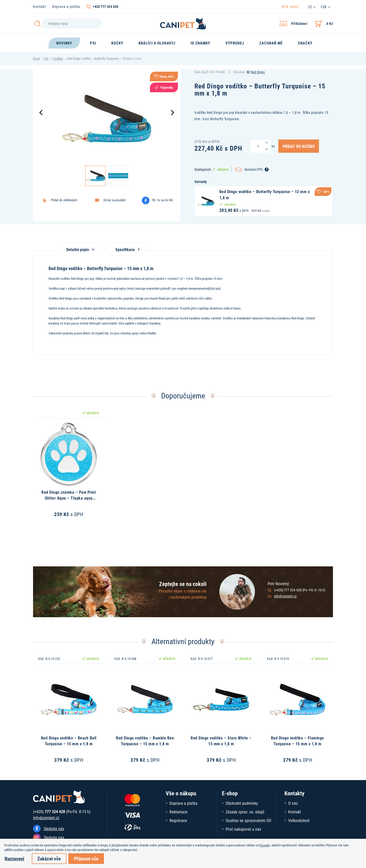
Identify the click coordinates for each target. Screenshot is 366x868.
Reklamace (179, 812)
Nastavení (14, 858)
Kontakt (39, 6)
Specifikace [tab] (127, 249)
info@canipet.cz (285, 596)
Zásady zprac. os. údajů (245, 812)
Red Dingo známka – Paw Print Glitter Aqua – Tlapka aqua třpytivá (69, 498)
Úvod (36, 58)
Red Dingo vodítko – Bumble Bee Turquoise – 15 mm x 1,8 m (145, 741)
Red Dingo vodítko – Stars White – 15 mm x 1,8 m (221, 741)
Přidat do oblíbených (64, 200)
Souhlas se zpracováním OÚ (248, 820)
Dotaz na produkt (115, 200)
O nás (293, 803)
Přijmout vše (86, 858)
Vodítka (58, 58)
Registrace (178, 820)
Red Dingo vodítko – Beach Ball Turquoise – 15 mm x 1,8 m (69, 741)
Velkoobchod (299, 820)
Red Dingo (258, 72)
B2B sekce (290, 6)
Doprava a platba (66, 6)
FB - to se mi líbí (162, 200)
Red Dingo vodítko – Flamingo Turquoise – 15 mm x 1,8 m (298, 741)
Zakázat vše (49, 858)
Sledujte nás (54, 828)
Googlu (265, 845)
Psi (46, 58)
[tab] (79, 247)
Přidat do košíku (299, 146)
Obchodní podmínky (242, 803)
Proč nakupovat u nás (243, 829)
